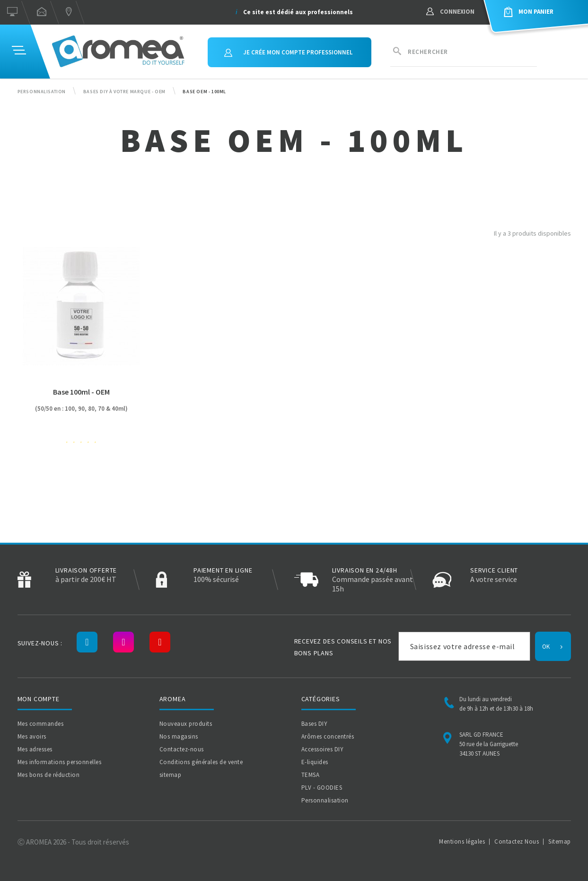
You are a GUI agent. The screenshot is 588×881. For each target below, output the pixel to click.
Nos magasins (179, 736)
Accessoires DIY (323, 749)
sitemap (171, 775)
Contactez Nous (517, 841)
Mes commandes (41, 724)
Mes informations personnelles (60, 762)
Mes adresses (35, 749)
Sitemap (560, 841)
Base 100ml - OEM (81, 392)
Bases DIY (315, 724)
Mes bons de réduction (49, 775)
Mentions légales (462, 841)
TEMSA (311, 775)
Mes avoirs (32, 736)
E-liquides (315, 762)
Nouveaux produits (186, 724)
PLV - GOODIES (322, 788)
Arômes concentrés (328, 736)
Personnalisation (325, 800)
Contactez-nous (182, 749)
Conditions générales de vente (201, 762)
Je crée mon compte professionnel (288, 52)
